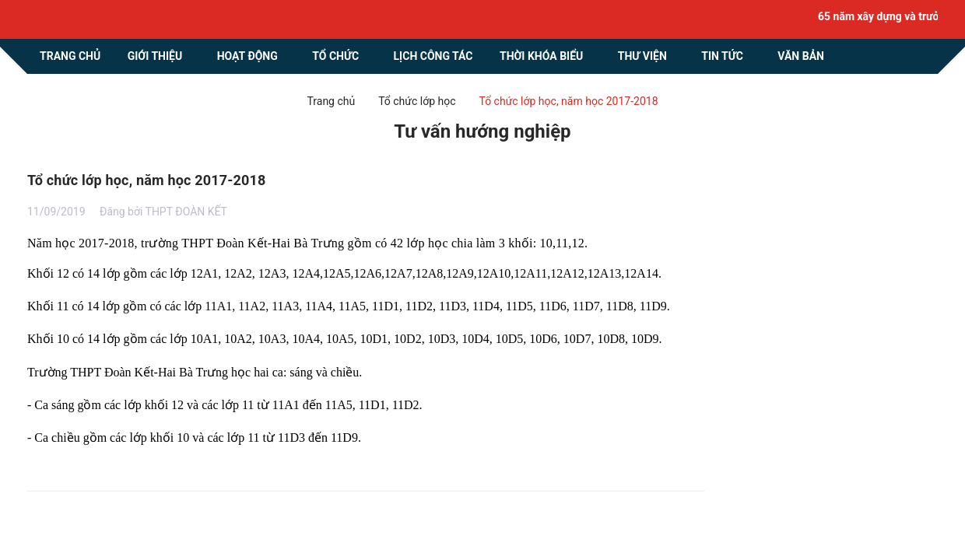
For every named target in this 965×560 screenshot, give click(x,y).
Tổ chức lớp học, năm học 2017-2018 (147, 180)
